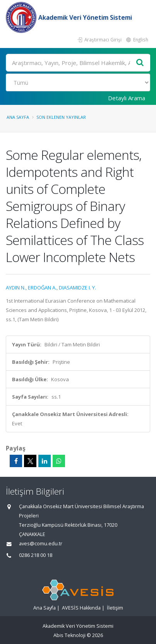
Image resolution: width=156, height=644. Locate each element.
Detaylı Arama (127, 98)
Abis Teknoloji (69, 635)
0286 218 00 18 (36, 555)
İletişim (115, 608)
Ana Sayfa (18, 117)
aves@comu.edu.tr (41, 544)
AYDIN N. (16, 288)
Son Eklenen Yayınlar (61, 117)
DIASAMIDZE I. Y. (77, 288)
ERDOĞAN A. (42, 288)
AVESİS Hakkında (81, 608)
